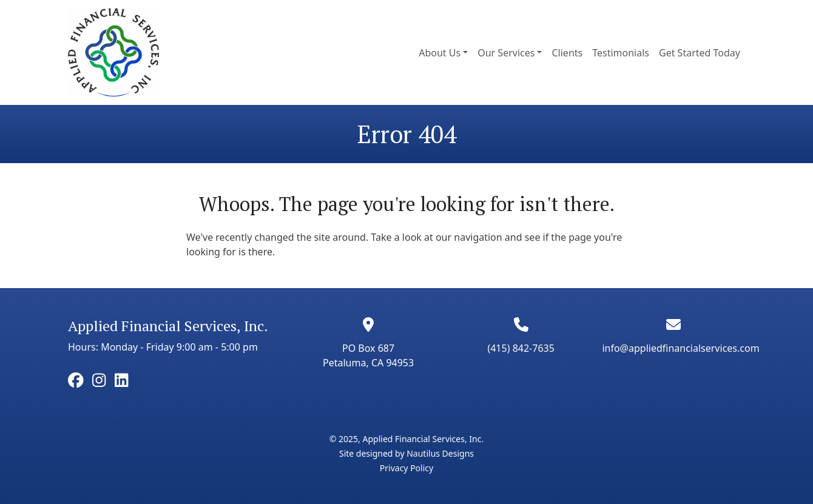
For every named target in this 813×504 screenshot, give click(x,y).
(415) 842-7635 (521, 348)
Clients (567, 53)
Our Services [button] (506, 53)
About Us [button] (440, 53)
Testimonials (621, 53)
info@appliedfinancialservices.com (680, 348)
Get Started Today (700, 53)
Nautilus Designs (440, 453)
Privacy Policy (406, 468)
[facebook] (76, 380)
